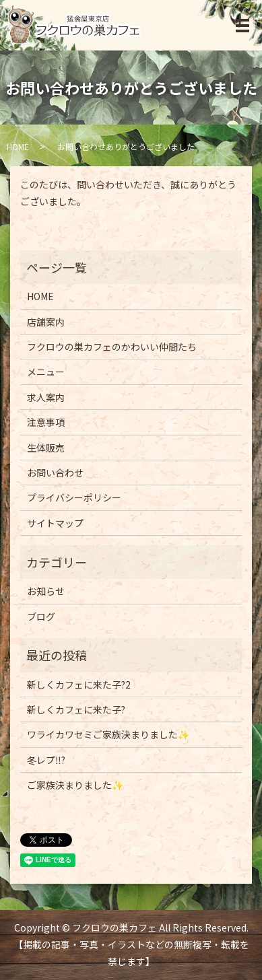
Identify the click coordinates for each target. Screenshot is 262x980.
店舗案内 (46, 322)
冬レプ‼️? (46, 760)
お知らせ (46, 591)
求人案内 (46, 397)
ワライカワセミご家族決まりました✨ (108, 734)
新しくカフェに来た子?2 (79, 685)
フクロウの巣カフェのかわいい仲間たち (112, 347)
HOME (18, 146)
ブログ (41, 617)
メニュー (46, 372)
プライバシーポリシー (74, 497)
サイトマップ (55, 523)
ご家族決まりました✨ (75, 785)
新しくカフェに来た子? (76, 709)
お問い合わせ (55, 473)
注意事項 (46, 422)
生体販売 (46, 448)
